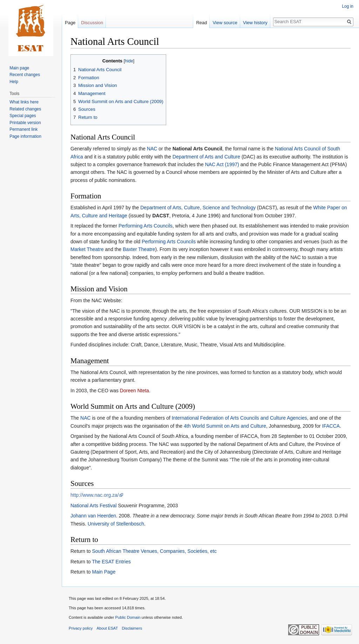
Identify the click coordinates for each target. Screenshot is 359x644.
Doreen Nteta (134, 391)
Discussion (92, 23)
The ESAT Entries (111, 562)
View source (225, 23)
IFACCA (331, 426)
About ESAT (107, 628)
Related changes (25, 109)
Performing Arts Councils (145, 226)
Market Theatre (87, 249)
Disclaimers (132, 628)
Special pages (23, 116)
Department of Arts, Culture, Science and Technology (198, 208)
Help (14, 82)
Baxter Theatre (139, 249)
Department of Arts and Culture (206, 157)
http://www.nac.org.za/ (95, 495)
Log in (348, 6)
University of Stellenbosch (116, 524)
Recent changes (25, 75)
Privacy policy (81, 628)
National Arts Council (197, 149)
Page (70, 23)
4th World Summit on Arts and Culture (225, 426)
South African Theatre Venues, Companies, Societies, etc (154, 551)
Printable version (25, 123)
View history (255, 23)
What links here (24, 102)
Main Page (104, 572)
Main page (19, 68)
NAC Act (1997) (222, 164)
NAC (152, 149)
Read (201, 23)
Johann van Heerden (93, 516)
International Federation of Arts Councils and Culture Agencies (239, 418)
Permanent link (23, 129)
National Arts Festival (94, 506)
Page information (25, 136)
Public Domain (128, 617)
